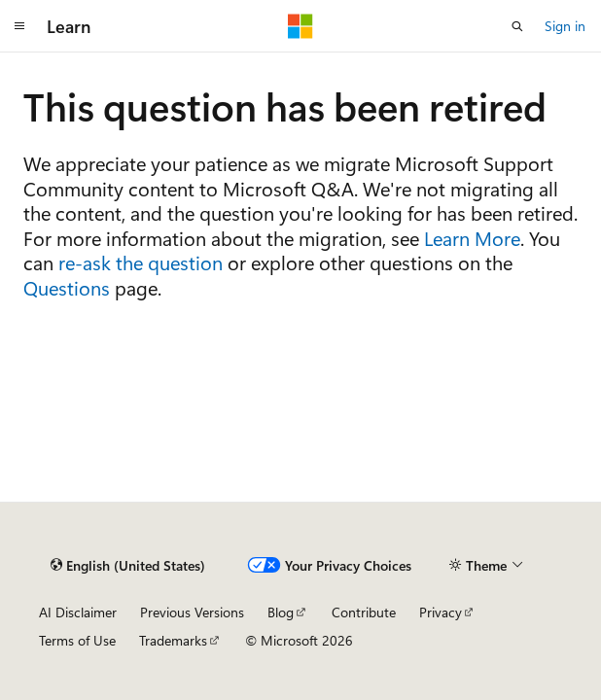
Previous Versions (192, 612)
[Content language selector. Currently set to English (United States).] (128, 565)
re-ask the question (141, 262)
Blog (281, 612)
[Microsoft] (300, 26)
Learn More (472, 238)
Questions (67, 287)
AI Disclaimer (78, 612)
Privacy (441, 612)
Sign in (565, 26)
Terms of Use (77, 640)
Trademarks (173, 640)
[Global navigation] (19, 26)
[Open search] (517, 26)
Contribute (364, 612)
